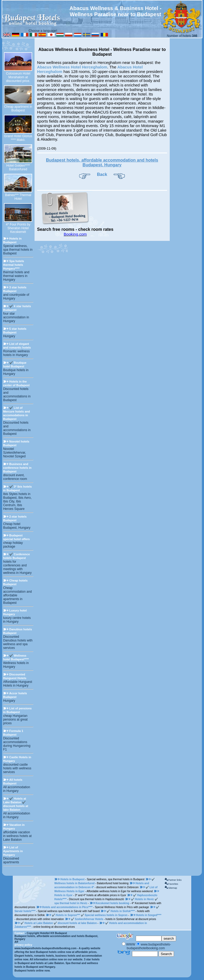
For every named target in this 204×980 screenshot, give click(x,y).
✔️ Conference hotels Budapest (17, 556)
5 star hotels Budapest (15, 331)
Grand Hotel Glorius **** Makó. (18, 138)
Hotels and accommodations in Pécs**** (68, 907)
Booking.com (75, 234)
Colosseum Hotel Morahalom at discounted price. (18, 77)
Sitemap (173, 888)
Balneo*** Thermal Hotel (18, 197)
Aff (16, 942)
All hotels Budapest (13, 782)
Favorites (173, 884)
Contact (19, 933)
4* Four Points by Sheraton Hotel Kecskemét (18, 228)
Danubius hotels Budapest (18, 631)
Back (102, 174)
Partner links (175, 880)
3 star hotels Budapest (15, 289)
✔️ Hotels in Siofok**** (121, 911)
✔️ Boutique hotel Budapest (15, 365)
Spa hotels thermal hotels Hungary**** (14, 265)
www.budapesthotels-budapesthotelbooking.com (45, 948)
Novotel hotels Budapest (16, 443)
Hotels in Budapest (12, 240)
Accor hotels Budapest (15, 695)
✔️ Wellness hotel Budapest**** (16, 657)
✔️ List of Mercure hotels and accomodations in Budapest (17, 413)
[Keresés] (149, 938)
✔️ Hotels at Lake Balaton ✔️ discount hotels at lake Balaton (16, 804)
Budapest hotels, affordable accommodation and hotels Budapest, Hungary (102, 162)
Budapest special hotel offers (16, 537)
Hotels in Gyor (64, 895)
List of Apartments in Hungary (13, 851)
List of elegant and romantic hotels (17, 346)
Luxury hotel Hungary (15, 612)
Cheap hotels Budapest (15, 582)
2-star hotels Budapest (15, 518)
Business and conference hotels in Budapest (17, 468)
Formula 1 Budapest (13, 733)
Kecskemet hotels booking (113, 903)
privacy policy (23, 945)
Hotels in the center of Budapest (16, 383)
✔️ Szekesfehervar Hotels (87, 919)
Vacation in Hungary (14, 827)
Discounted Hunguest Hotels (15, 676)
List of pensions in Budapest (17, 710)
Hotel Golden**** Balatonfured (18, 167)
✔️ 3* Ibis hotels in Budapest (18, 488)
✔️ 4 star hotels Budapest (17, 308)
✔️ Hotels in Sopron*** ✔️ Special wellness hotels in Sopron (90, 915)
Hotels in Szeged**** (149, 915)
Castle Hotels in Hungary (17, 759)
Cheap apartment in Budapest (18, 109)
